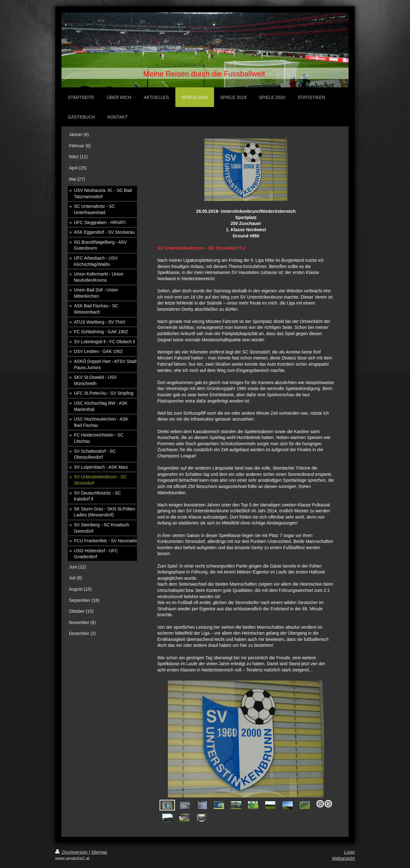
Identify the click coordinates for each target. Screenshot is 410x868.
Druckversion (72, 852)
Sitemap (99, 852)
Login (349, 852)
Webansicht (343, 858)
